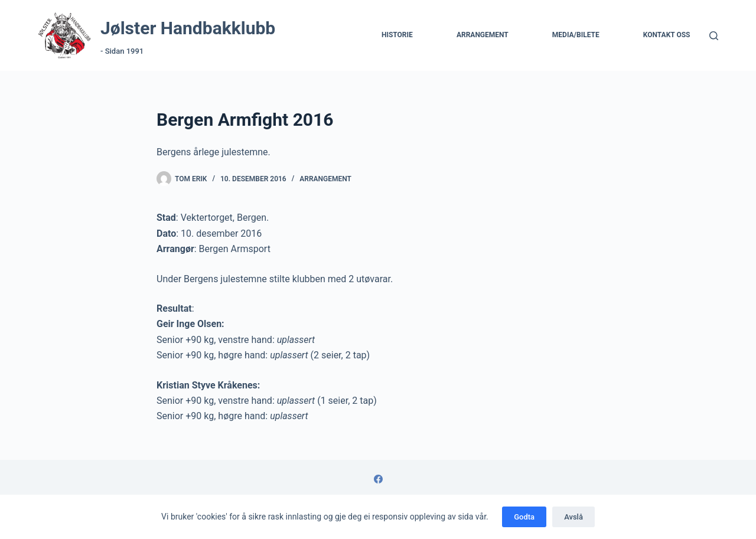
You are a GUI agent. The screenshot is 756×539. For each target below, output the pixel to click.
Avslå (573, 517)
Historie (397, 35)
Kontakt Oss (667, 35)
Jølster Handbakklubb (188, 28)
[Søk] (714, 36)
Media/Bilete (576, 35)
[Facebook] (378, 479)
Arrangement (483, 35)
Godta (524, 517)
